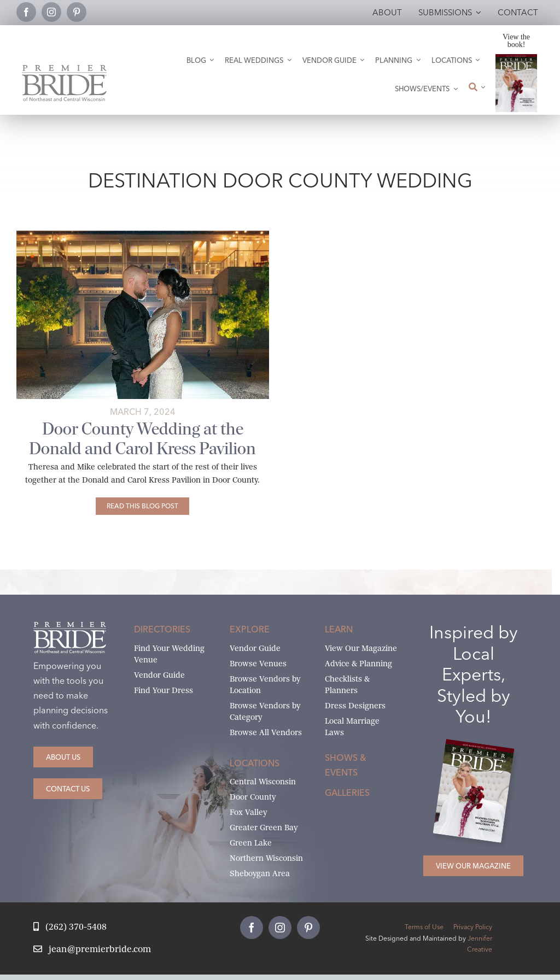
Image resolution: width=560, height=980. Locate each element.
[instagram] (51, 12)
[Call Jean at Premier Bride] (70, 927)
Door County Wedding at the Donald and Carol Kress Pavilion (142, 438)
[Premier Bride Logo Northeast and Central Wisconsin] (64, 69)
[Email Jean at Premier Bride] (92, 950)
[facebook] (26, 12)
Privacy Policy (473, 927)
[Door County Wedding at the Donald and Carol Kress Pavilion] (142, 506)
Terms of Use (424, 927)
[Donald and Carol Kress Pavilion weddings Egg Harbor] (143, 235)
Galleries (347, 793)
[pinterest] (77, 12)
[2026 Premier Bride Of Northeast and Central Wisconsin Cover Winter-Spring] (517, 58)
